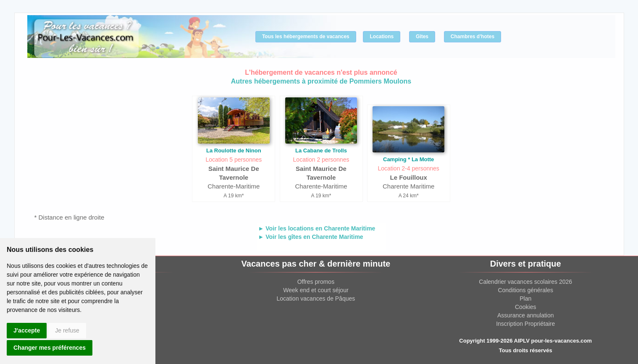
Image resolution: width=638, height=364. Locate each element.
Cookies (526, 307)
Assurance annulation (526, 315)
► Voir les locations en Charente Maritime (317, 228)
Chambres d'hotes (473, 37)
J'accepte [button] (27, 330)
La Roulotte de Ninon (234, 151)
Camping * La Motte (408, 159)
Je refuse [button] (67, 330)
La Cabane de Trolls (321, 151)
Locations (382, 37)
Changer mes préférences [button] (50, 348)
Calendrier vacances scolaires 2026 (525, 282)
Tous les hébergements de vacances (306, 37)
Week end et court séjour (316, 290)
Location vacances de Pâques (316, 299)
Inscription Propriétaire (525, 324)
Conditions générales (525, 290)
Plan (525, 299)
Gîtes (422, 37)
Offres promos (316, 282)
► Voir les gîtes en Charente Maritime (311, 237)
